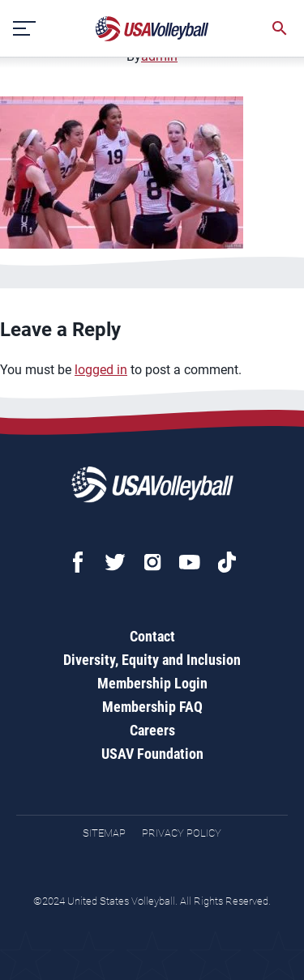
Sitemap (104, 833)
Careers (152, 730)
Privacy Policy (182, 833)
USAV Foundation (152, 754)
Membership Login (152, 683)
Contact (152, 636)
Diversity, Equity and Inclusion (152, 660)
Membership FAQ (152, 707)
